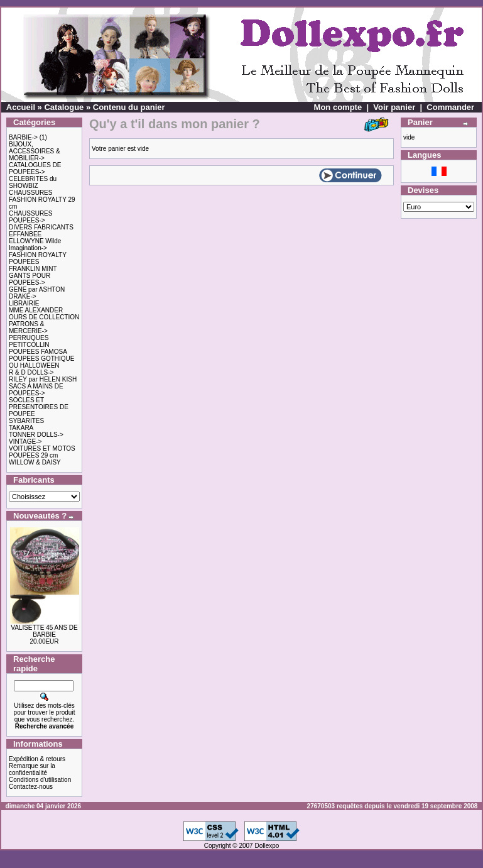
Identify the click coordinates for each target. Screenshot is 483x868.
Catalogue (64, 107)
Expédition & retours (37, 759)
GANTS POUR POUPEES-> (30, 279)
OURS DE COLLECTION (44, 317)
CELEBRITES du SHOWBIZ (33, 182)
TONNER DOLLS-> (36, 435)
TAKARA (21, 428)
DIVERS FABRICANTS (41, 227)
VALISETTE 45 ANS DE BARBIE (44, 631)
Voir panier (394, 107)
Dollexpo (267, 846)
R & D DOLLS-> (31, 372)
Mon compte (338, 107)
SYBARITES (26, 421)
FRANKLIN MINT (33, 269)
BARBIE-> (23, 137)
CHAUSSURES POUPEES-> (30, 217)
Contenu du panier (129, 107)
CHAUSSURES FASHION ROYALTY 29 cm (42, 200)
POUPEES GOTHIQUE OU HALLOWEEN (41, 362)
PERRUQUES (29, 338)
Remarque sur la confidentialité (32, 769)
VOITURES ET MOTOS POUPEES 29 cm (42, 452)
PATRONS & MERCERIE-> (28, 327)
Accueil (21, 107)
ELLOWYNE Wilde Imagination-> (35, 244)
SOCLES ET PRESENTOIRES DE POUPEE (39, 407)
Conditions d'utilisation (40, 780)
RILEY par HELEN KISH (43, 379)
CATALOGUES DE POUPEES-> (35, 168)
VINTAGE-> (25, 442)
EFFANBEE (25, 234)
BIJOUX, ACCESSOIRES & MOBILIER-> (35, 151)
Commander (450, 107)
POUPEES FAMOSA (38, 352)
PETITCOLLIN (29, 345)
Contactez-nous (31, 787)
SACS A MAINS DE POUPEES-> (36, 390)
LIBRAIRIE (24, 303)
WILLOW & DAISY (35, 462)
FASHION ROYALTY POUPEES (38, 258)
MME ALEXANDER (36, 310)
